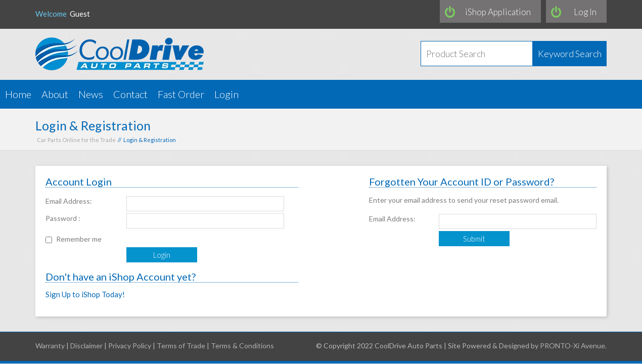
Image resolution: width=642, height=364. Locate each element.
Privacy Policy (130, 346)
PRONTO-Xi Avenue (572, 346)
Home (18, 94)
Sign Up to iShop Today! (85, 294)
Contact (130, 94)
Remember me (79, 239)
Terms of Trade (181, 346)
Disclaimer (86, 346)
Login (226, 94)
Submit (474, 239)
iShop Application (498, 12)
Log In (585, 12)
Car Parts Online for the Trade (76, 140)
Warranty (50, 346)
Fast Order (181, 94)
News (91, 94)
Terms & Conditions (242, 346)
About (55, 94)
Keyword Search (570, 54)
